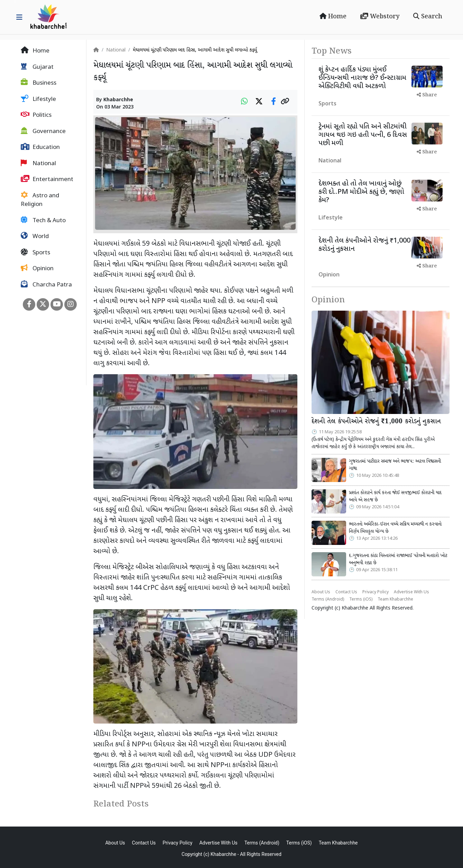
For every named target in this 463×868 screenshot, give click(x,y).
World (35, 236)
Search (428, 17)
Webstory (380, 17)
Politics (36, 115)
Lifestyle (38, 99)
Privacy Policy (376, 592)
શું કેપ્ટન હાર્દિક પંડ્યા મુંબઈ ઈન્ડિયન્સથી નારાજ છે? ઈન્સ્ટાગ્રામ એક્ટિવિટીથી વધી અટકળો (362, 78)
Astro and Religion (40, 200)
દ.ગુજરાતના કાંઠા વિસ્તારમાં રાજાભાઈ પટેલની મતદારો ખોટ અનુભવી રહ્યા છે (398, 559)
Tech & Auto (43, 220)
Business (39, 83)
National (38, 163)
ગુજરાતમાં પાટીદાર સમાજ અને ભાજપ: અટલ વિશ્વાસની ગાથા (395, 465)
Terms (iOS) (361, 600)
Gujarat (37, 67)
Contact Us (346, 592)
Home (333, 17)
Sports (35, 253)
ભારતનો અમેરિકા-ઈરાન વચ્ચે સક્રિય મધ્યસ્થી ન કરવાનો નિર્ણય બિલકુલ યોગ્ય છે (395, 528)
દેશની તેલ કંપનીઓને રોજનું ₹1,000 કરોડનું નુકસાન (364, 245)
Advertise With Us (411, 592)
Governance (43, 131)
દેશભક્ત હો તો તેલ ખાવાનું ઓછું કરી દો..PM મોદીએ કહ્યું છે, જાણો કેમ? (361, 192)
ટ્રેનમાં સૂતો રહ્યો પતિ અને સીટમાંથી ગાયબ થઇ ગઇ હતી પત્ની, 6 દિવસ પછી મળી (363, 135)
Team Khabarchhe (395, 600)
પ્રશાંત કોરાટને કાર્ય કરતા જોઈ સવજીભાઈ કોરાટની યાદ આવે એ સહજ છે (395, 497)
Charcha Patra (46, 285)
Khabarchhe (118, 100)
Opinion (37, 268)
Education (40, 147)
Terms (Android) (328, 600)
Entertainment (47, 179)
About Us (321, 592)
